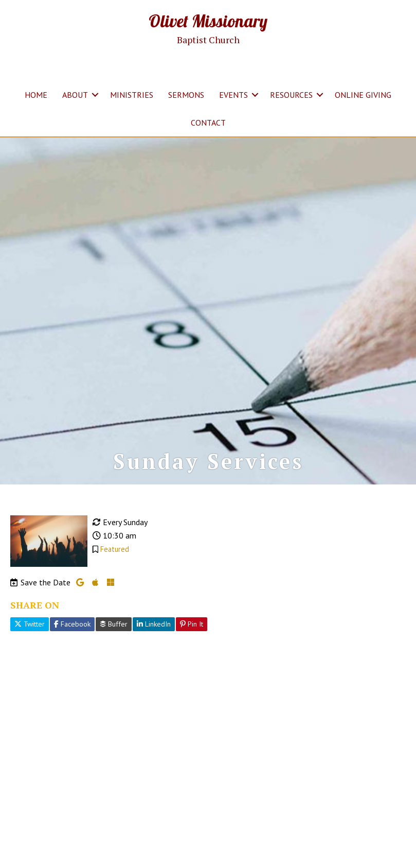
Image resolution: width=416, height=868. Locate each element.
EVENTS (233, 95)
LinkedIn (154, 624)
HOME (36, 95)
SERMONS (186, 95)
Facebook (72, 624)
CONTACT (208, 123)
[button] (95, 95)
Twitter (30, 624)
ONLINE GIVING (363, 95)
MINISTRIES (132, 95)
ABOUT (75, 95)
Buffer (114, 624)
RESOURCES (291, 95)
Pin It (192, 624)
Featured (115, 549)
